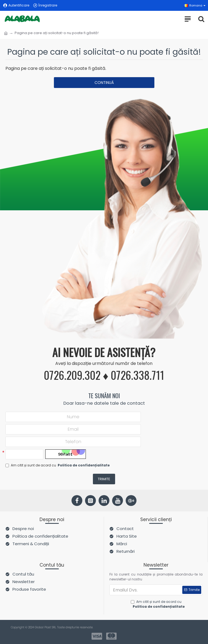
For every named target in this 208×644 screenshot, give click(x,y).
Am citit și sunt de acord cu (58, 465)
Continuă (104, 83)
